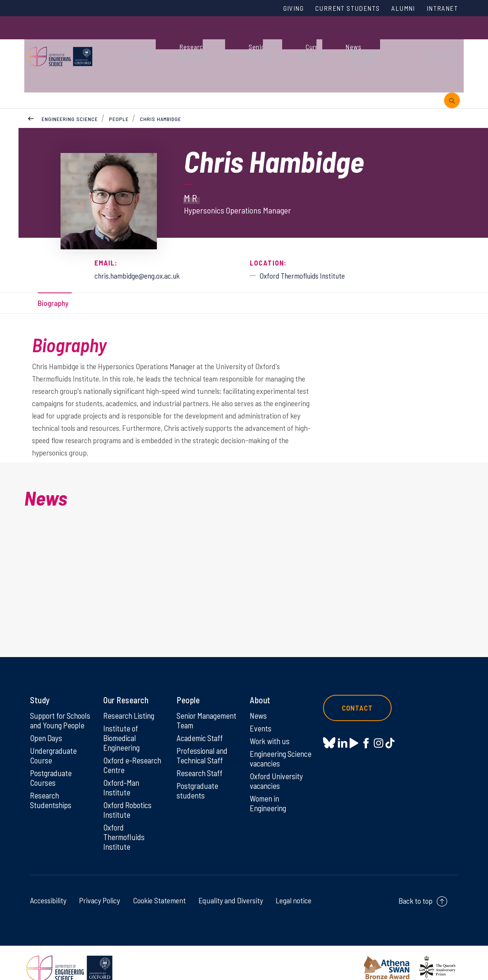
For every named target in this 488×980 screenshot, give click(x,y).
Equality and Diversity (231, 889)
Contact (415, 39)
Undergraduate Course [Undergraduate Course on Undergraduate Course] (55, 751)
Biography (56, 274)
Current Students (336, 9)
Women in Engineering (269, 790)
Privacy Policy (99, 889)
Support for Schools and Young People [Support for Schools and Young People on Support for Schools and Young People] (60, 709)
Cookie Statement (159, 889)
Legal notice (294, 889)
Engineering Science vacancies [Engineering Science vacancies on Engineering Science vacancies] (279, 744)
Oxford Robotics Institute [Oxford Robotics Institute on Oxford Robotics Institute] (129, 797)
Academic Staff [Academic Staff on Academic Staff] (201, 733)
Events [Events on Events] (261, 713)
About (288, 39)
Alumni (397, 9)
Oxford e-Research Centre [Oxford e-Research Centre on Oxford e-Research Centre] (134, 751)
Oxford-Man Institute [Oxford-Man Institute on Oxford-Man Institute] (122, 774)
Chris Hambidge (161, 88)
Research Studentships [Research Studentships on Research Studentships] (52, 797)
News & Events (350, 39)
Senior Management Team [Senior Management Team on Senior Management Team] (198, 709)
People (241, 39)
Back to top (416, 889)
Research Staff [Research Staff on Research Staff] (201, 769)
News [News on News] (259, 699)
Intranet (440, 9)
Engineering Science (70, 88)
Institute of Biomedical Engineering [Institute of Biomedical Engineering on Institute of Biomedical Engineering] (123, 723)
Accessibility (48, 889)
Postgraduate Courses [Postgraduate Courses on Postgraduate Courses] (52, 774)
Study (135, 39)
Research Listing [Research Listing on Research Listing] (131, 699)
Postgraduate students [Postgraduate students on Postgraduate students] (199, 787)
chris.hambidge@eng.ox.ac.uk (144, 245)
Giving (276, 9)
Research (187, 39)
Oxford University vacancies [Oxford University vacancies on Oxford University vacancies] (278, 767)
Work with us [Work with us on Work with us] (271, 726)
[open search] (452, 69)
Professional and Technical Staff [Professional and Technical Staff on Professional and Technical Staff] (204, 751)
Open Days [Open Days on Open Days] (47, 733)
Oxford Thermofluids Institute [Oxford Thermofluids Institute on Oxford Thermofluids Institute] (125, 825)
